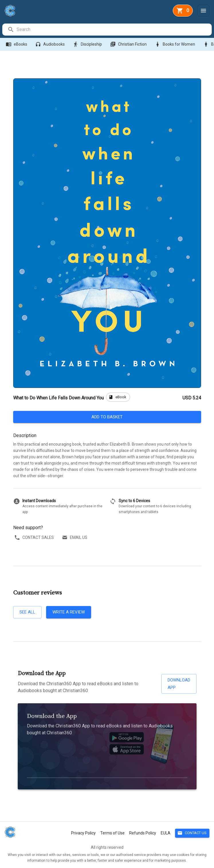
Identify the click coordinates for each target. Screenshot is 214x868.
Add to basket (107, 417)
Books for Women (175, 44)
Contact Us (192, 833)
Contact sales (35, 538)
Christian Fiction (129, 44)
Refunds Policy (143, 833)
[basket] (183, 11)
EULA (166, 833)
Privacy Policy (83, 833)
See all (27, 612)
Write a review (69, 612)
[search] (114, 30)
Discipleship (88, 44)
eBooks (17, 44)
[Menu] (203, 11)
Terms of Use (112, 833)
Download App (179, 684)
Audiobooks (51, 44)
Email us (75, 538)
